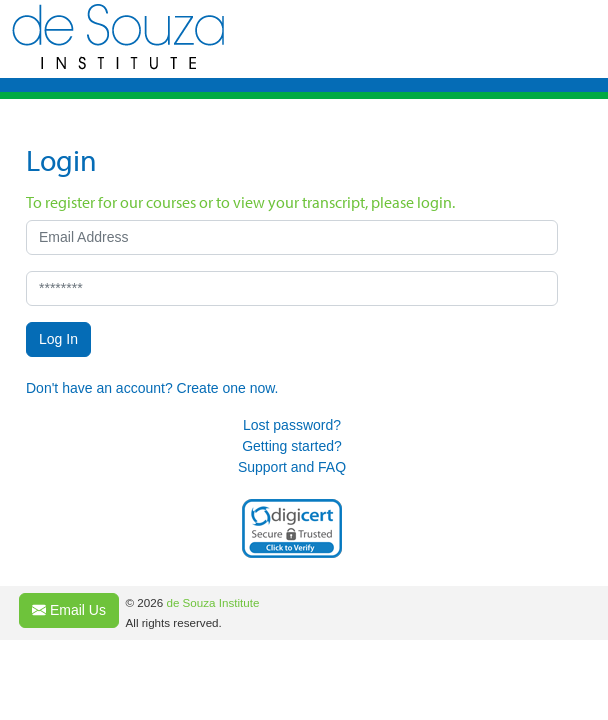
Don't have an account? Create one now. (152, 388)
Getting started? (292, 446)
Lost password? (292, 425)
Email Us (69, 610)
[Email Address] (292, 237)
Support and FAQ (292, 467)
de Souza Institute (212, 602)
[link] (292, 528)
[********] (292, 288)
